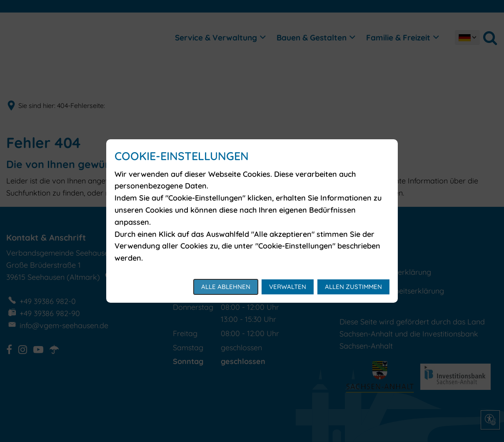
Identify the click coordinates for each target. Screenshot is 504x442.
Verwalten (288, 287)
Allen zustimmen (353, 287)
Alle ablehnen (226, 287)
